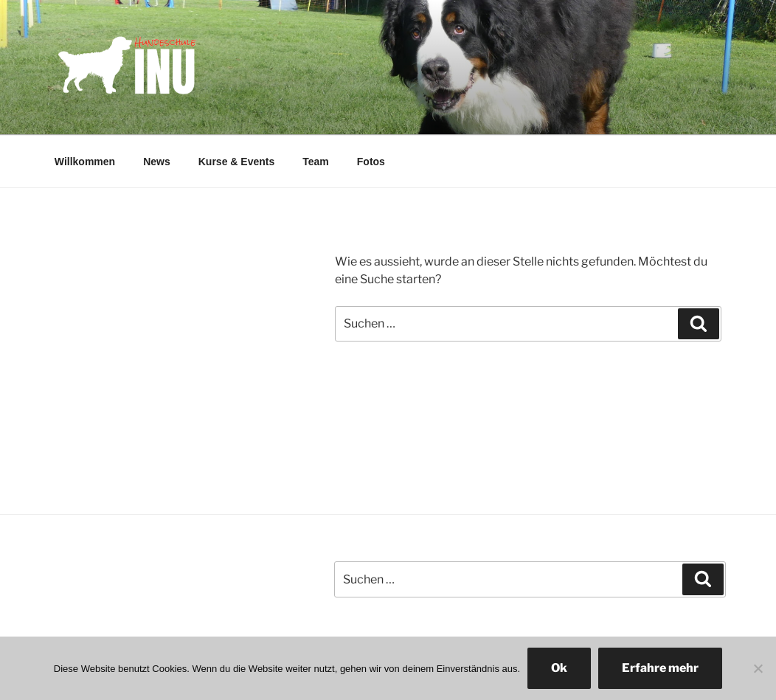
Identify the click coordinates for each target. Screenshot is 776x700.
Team (316, 162)
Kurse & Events (236, 162)
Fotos (371, 162)
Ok (559, 668)
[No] (758, 668)
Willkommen (85, 162)
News (157, 162)
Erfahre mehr (660, 668)
